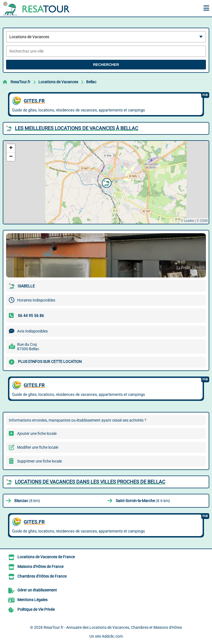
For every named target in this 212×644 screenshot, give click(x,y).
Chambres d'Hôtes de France (42, 576)
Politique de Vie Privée (36, 609)
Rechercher (106, 65)
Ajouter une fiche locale (37, 433)
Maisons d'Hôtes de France (40, 567)
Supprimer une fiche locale (39, 461)
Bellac (91, 82)
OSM (204, 221)
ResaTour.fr (20, 82)
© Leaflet (187, 221)
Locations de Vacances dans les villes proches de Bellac (90, 482)
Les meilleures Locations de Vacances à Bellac (77, 128)
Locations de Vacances (58, 82)
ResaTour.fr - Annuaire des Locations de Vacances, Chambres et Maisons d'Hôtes (113, 627)
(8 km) (27, 501)
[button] (106, 182)
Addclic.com (112, 636)
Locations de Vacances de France (46, 557)
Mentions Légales (32, 600)
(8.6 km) (143, 501)
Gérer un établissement (37, 590)
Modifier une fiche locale (38, 447)
